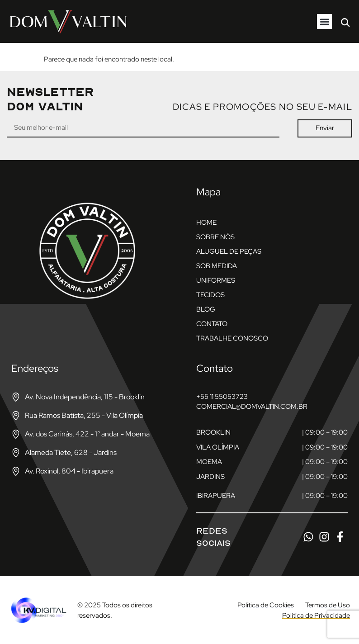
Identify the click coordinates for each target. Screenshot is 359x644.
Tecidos (210, 295)
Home (206, 223)
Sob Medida (217, 266)
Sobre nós (215, 237)
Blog (206, 309)
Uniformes (216, 280)
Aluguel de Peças (229, 251)
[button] (324, 21)
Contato (212, 324)
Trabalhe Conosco (232, 338)
